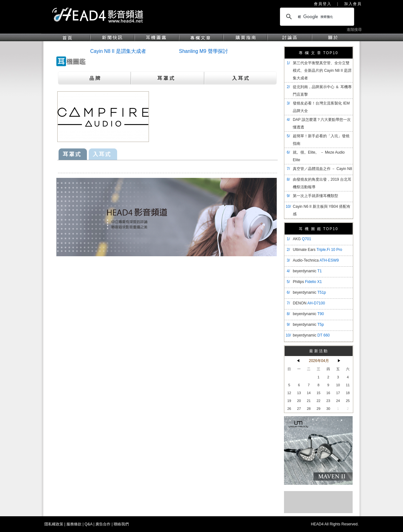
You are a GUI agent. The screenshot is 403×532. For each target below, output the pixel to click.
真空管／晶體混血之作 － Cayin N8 (322, 169)
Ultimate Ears (318, 250)
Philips (307, 282)
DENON (309, 303)
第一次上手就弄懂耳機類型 (315, 196)
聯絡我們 (121, 524)
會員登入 (323, 4)
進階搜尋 (354, 30)
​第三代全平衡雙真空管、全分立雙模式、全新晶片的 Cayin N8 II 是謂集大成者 (322, 71)
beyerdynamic (307, 271)
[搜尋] (316, 17)
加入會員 (353, 4)
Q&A (89, 524)
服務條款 (74, 524)
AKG (302, 239)
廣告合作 (103, 524)
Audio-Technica (316, 260)
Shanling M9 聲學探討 (204, 51)
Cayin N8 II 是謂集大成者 (118, 51)
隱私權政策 (54, 524)
